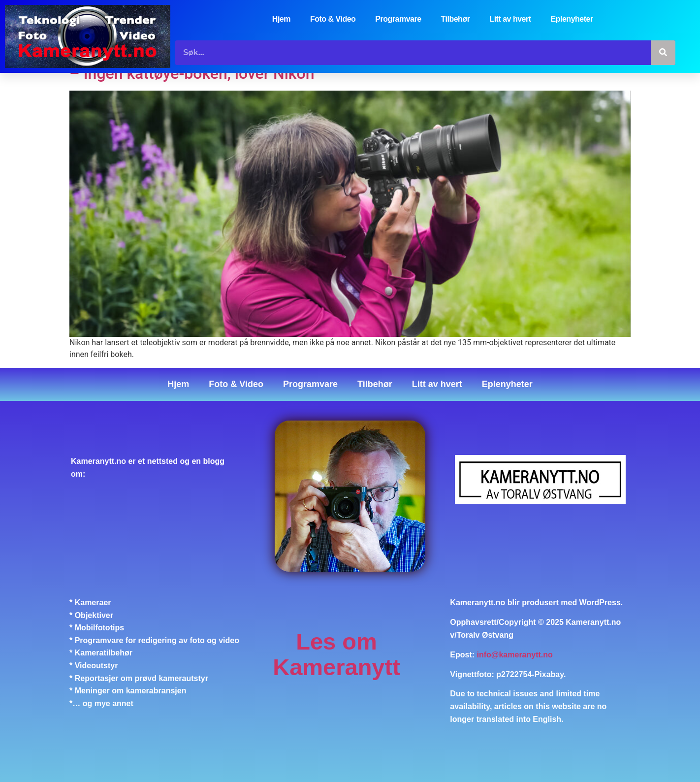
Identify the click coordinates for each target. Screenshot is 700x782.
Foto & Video (333, 19)
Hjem (281, 19)
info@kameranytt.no (515, 655)
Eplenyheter (572, 19)
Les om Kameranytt (336, 654)
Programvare (398, 19)
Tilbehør (456, 19)
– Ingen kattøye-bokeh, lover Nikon (192, 73)
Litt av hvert (510, 19)
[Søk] (663, 53)
